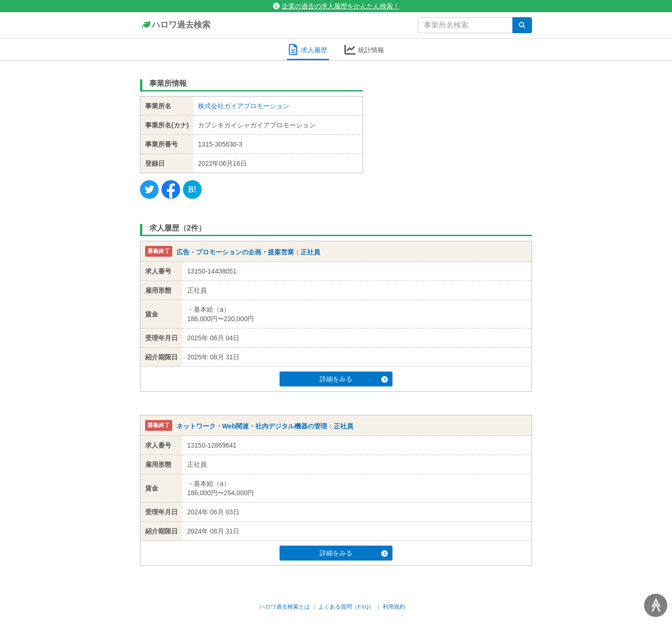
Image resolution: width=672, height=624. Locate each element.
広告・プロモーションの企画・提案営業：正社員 (248, 252)
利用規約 (394, 607)
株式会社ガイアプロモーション (244, 106)
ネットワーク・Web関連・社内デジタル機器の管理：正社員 (265, 426)
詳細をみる (354, 379)
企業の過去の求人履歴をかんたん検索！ (336, 6)
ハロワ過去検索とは (285, 607)
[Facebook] (171, 189)
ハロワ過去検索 (175, 25)
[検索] (522, 25)
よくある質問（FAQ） (346, 607)
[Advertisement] (455, 133)
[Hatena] (192, 189)
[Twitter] (149, 189)
